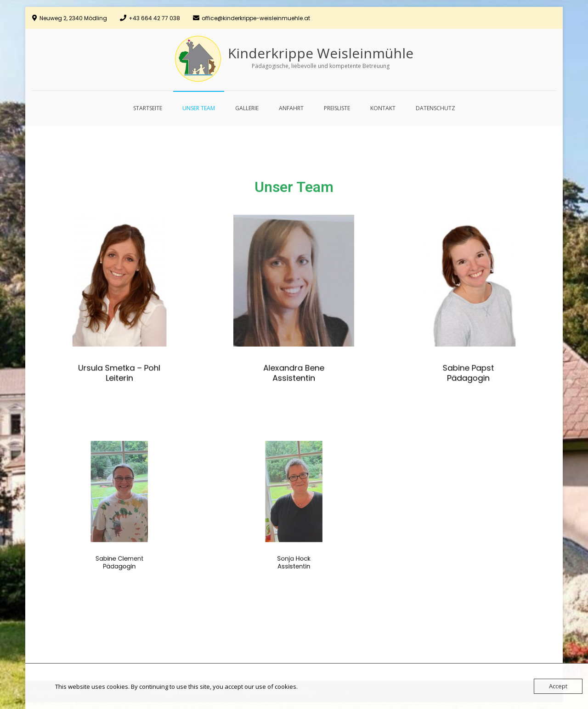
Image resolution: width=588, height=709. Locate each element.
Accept (558, 686)
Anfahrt (291, 108)
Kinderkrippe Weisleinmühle (321, 53)
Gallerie (247, 108)
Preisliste (337, 108)
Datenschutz (435, 108)
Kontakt (383, 108)
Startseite (148, 108)
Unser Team (199, 108)
